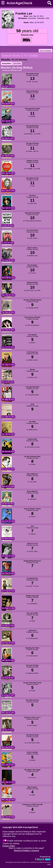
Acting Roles (6, 63)
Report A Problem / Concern (26, 850)
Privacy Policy (9, 846)
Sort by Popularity (46, 51)
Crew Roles (17, 63)
